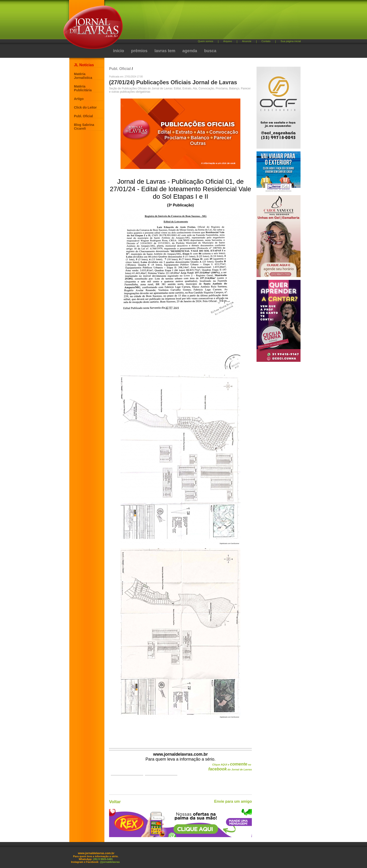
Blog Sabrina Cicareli (84, 127)
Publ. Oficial (83, 116)
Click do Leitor (85, 107)
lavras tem (165, 51)
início (119, 51)
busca (210, 51)
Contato (266, 41)
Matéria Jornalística (83, 76)
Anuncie (247, 41)
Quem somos (205, 41)
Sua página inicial (291, 41)
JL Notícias (84, 65)
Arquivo (228, 41)
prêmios (139, 51)
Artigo (79, 99)
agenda (190, 51)
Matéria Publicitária (83, 88)
